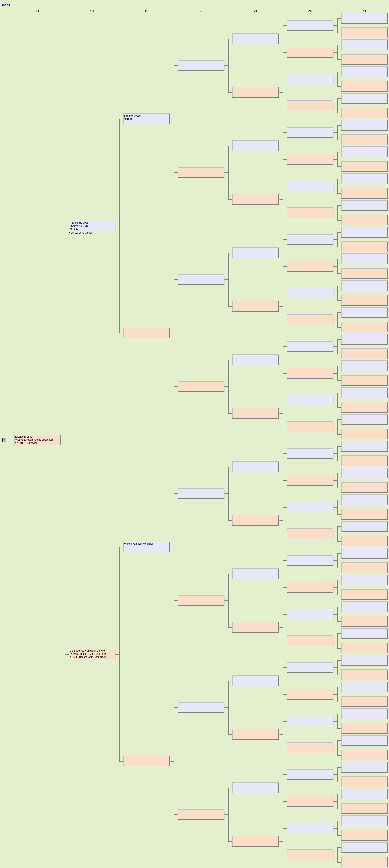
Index (6, 5)
